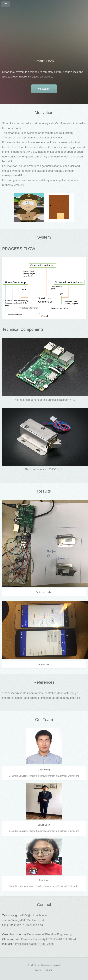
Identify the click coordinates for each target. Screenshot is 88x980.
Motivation (44, 89)
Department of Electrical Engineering (49, 934)
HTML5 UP (48, 970)
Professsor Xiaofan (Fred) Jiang (34, 944)
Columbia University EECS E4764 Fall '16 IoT (49, 939)
